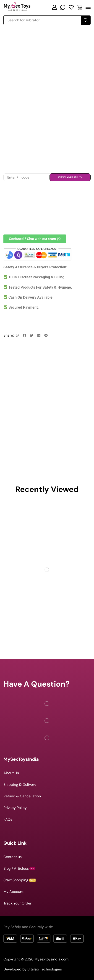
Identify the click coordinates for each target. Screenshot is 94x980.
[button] (54, 7)
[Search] (86, 20)
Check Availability (70, 177)
